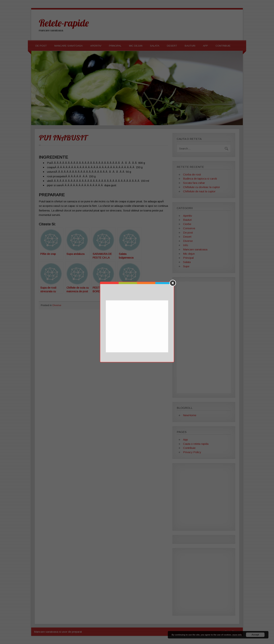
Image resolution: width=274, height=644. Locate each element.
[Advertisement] (137, 327)
